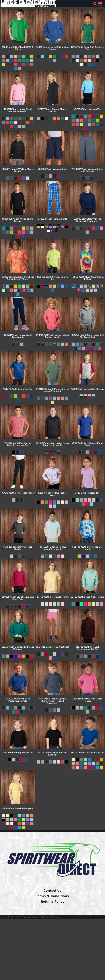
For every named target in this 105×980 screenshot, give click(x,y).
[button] (95, 4)
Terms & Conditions (52, 896)
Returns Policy (52, 902)
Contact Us (52, 891)
